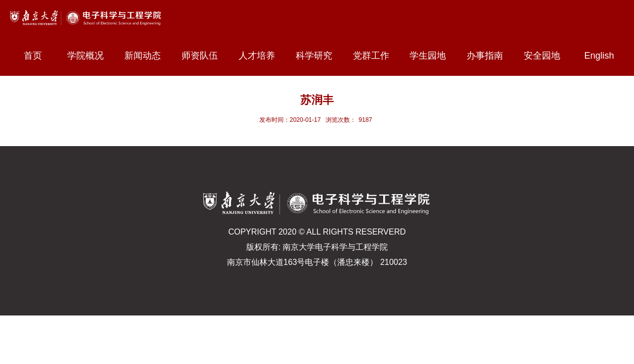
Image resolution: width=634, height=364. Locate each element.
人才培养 (261, 56)
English (599, 56)
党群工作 (376, 56)
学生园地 (432, 56)
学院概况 (90, 56)
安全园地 (547, 56)
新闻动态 (147, 56)
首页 (33, 56)
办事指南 (489, 56)
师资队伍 (204, 56)
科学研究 (319, 56)
